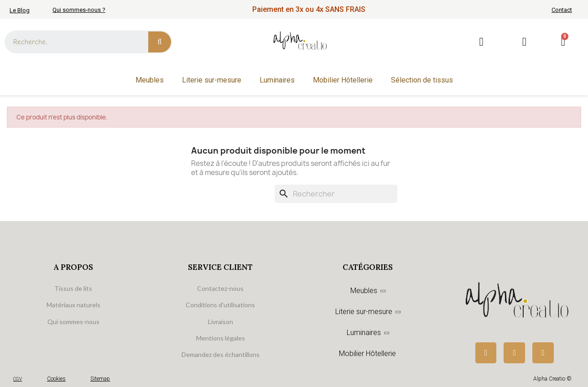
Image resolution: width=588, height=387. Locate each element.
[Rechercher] (336, 194)
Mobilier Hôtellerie (343, 80)
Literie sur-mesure (212, 80)
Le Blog (20, 10)
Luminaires (277, 80)
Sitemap (100, 379)
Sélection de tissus (422, 80)
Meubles (150, 80)
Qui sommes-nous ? (79, 10)
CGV (18, 379)
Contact (562, 10)
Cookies (56, 379)
